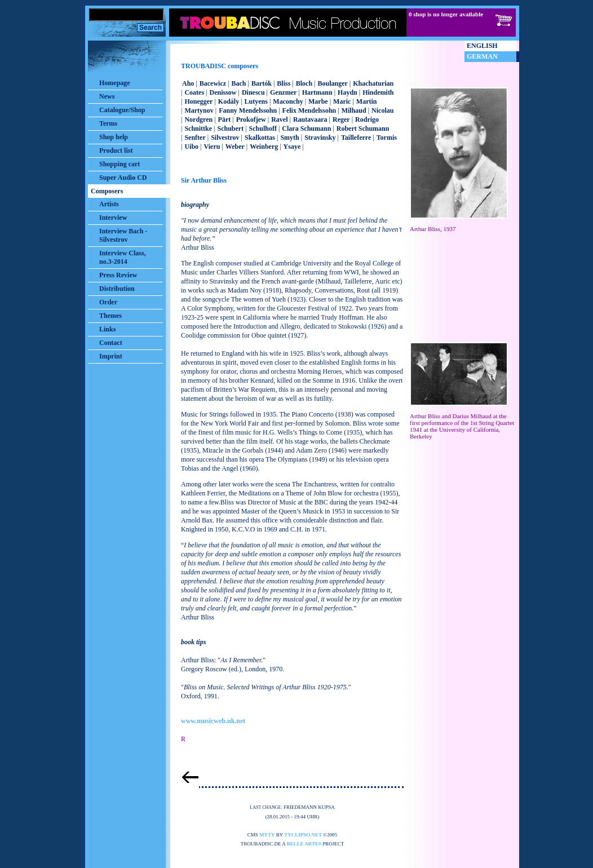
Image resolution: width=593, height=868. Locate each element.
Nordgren (198, 119)
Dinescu (253, 92)
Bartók (262, 83)
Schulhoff (263, 129)
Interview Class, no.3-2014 (123, 257)
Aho (188, 83)
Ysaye (292, 147)
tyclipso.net (303, 835)
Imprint (111, 356)
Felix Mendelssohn (309, 110)
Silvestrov (225, 138)
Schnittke (198, 129)
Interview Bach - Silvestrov (123, 235)
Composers (107, 191)
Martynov (199, 110)
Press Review (118, 275)
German (482, 56)
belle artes (304, 844)
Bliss (284, 83)
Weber (235, 147)
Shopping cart (120, 164)
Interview (113, 218)
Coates (194, 92)
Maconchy (288, 101)
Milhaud (354, 110)
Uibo (191, 147)
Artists (109, 204)
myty (267, 835)
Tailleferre (356, 138)
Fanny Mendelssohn (248, 110)
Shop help (114, 137)
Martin (367, 101)
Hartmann (317, 92)
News (107, 96)
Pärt (225, 119)
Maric (342, 101)
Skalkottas (260, 138)
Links (107, 329)
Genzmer (283, 92)
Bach (238, 83)
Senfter (195, 138)
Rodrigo (367, 119)
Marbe (318, 101)
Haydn (348, 92)
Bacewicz (213, 83)
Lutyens (256, 101)
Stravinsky (320, 138)
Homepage (115, 83)
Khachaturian (373, 83)
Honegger (198, 101)
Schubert (231, 129)
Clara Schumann (306, 129)
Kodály (229, 101)
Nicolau (382, 110)
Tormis (387, 138)
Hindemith (378, 92)
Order (108, 302)
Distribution (117, 289)
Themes (110, 316)
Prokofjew (251, 119)
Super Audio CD (123, 178)
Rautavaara (310, 119)
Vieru (212, 147)
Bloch (304, 83)
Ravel (279, 119)
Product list (116, 150)
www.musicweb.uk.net (213, 721)
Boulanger (332, 83)
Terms (108, 123)
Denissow (223, 92)
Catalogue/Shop (122, 110)
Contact (111, 343)
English (482, 46)
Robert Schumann (363, 129)
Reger (341, 119)
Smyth (289, 138)
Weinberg (264, 147)
